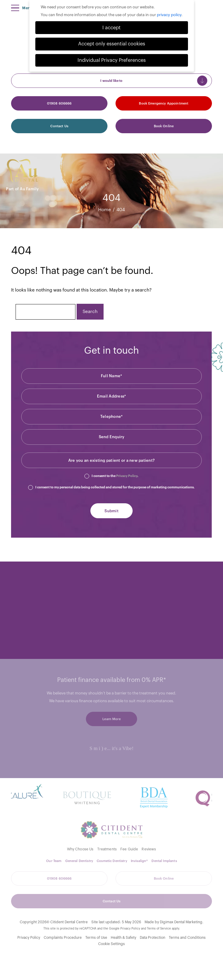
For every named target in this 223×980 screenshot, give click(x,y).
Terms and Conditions (187, 938)
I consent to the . (115, 476)
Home (105, 210)
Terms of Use (96, 938)
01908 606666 (59, 103)
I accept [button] (111, 28)
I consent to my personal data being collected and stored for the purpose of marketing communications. (115, 487)
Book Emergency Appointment (164, 103)
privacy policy (169, 15)
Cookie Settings (111, 944)
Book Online (164, 126)
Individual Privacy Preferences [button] (112, 60)
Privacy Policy (127, 476)
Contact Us (59, 126)
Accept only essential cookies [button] (112, 44)
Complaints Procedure (63, 938)
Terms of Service (159, 929)
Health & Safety (123, 938)
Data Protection (153, 938)
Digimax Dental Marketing (181, 922)
